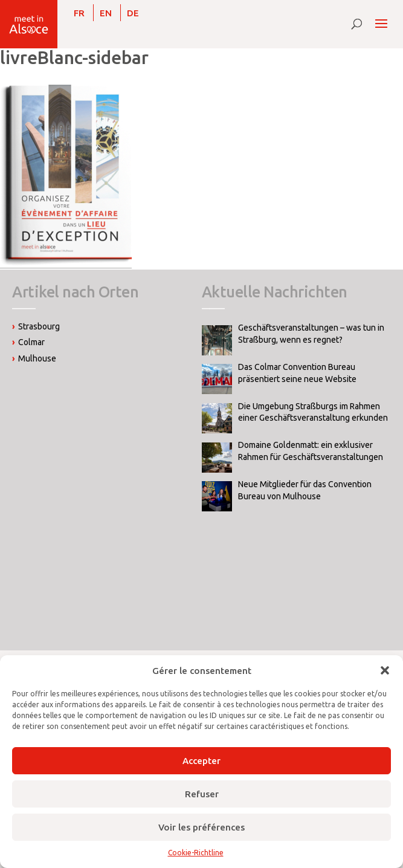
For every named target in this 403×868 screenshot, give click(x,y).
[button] (385, 670)
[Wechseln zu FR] (79, 13)
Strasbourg (39, 326)
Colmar (31, 342)
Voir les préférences (201, 827)
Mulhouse (37, 358)
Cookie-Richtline (196, 853)
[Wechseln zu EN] (106, 13)
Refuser (202, 794)
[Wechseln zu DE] (133, 13)
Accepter (201, 761)
